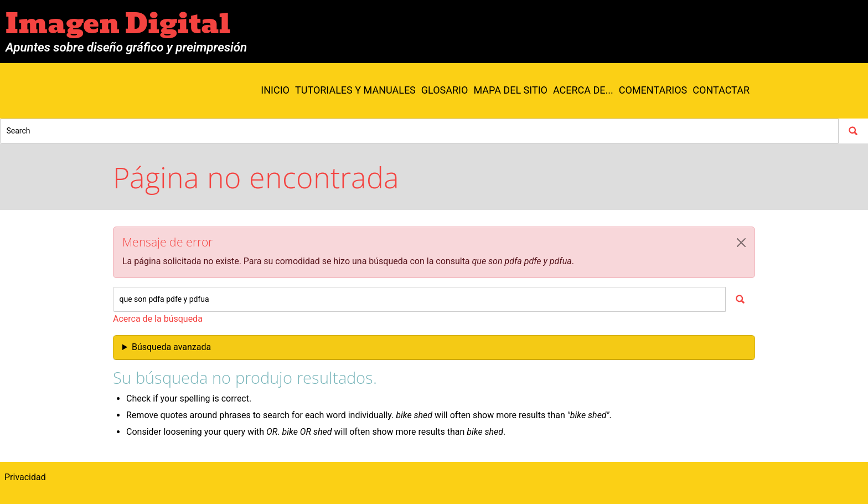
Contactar (721, 90)
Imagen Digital (118, 24)
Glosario (445, 90)
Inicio (275, 90)
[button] (741, 243)
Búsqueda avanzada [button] (171, 347)
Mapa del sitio (510, 90)
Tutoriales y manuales (355, 90)
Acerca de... (583, 90)
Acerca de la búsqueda (158, 319)
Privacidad (25, 477)
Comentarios (653, 90)
